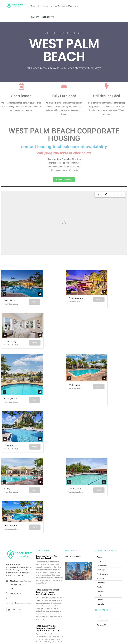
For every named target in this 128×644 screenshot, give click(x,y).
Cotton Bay (9, 336)
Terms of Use (102, 593)
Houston (100, 559)
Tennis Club (9, 410)
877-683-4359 (15, 561)
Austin (100, 555)
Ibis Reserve (9, 491)
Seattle (100, 568)
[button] (64, 180)
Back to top (116, 638)
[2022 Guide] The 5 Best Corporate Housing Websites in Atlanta (47, 560)
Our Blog (100, 584)
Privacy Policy (102, 589)
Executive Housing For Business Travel (46, 525)
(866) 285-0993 (48, 17)
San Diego (101, 538)
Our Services (43, 6)
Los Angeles (102, 534)
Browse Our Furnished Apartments (65, 6)
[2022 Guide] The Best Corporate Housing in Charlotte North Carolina (48, 596)
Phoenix (100, 529)
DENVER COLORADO (73, 524)
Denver (100, 525)
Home (33, 6)
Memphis (101, 546)
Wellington (75, 373)
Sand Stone (72, 449)
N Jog (6, 449)
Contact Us (35, 17)
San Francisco (102, 542)
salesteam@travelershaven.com (19, 571)
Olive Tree (7, 293)
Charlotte (101, 551)
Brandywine (10, 374)
